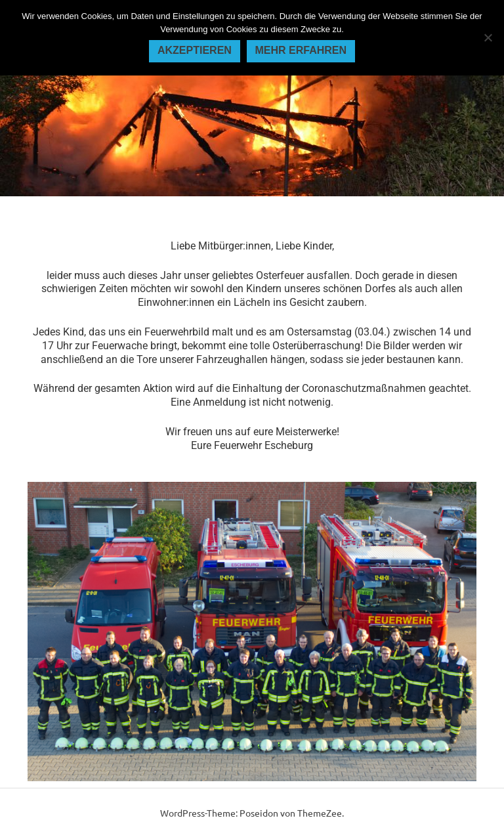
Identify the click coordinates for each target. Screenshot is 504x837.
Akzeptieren (195, 50)
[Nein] (488, 37)
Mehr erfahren (301, 50)
